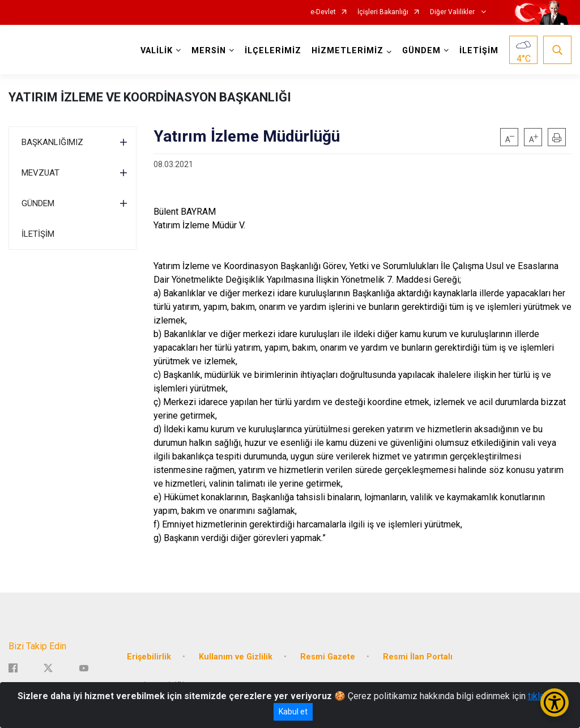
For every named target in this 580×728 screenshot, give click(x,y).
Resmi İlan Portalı (418, 656)
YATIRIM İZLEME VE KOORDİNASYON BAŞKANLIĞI (150, 97)
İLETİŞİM (479, 51)
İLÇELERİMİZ (273, 51)
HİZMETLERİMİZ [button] (347, 51)
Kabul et (293, 712)
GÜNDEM (38, 203)
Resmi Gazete (328, 656)
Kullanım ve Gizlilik (236, 656)
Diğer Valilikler (453, 12)
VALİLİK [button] (157, 51)
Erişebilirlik (149, 656)
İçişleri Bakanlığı (383, 12)
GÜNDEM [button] (421, 51)
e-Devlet (323, 12)
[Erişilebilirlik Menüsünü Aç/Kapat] (555, 703)
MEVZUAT (40, 173)
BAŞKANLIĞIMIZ (52, 142)
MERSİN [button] (209, 51)
